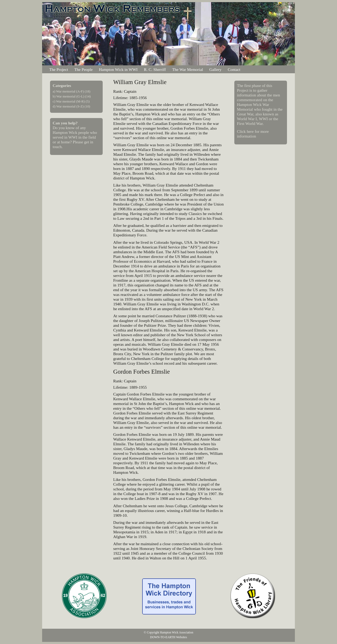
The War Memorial (188, 69)
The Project (59, 69)
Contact (234, 69)
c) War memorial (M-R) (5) (71, 101)
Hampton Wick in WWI (118, 69)
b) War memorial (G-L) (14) (72, 96)
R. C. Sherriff (155, 69)
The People (83, 69)
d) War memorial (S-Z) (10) (71, 106)
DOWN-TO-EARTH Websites (168, 637)
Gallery (215, 69)
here (250, 131)
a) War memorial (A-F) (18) (71, 91)
